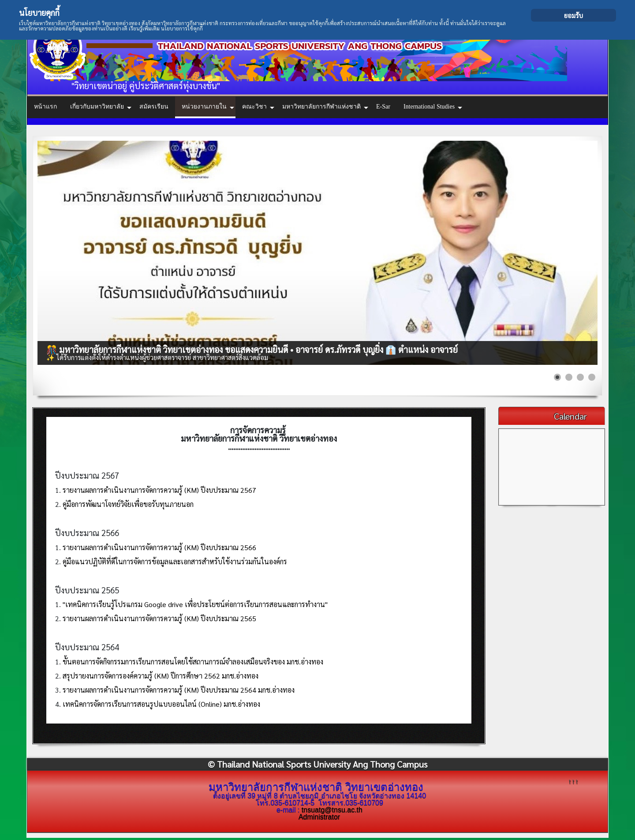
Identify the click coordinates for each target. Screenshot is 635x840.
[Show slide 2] (569, 377)
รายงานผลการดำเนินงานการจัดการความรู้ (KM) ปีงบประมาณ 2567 (159, 490)
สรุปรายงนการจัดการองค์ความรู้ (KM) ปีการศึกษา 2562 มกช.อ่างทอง (161, 676)
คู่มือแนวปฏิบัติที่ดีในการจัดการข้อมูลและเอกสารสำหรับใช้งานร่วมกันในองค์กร (175, 561)
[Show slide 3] (580, 377)
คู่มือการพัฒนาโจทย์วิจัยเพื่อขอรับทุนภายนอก (128, 504)
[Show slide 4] (592, 377)
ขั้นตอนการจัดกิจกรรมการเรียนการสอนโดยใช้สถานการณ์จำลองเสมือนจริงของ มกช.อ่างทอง (193, 662)
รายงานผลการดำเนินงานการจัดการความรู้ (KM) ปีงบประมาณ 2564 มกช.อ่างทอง (179, 690)
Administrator (319, 817)
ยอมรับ (573, 15)
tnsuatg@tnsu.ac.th (332, 810)
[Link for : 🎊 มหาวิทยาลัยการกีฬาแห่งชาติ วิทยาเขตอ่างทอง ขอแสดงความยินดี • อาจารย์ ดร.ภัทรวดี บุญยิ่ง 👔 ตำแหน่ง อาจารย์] (317, 253)
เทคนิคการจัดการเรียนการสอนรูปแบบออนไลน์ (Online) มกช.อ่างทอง (161, 704)
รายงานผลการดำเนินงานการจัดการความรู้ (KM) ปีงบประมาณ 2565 (159, 618)
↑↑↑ (573, 781)
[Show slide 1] (557, 377)
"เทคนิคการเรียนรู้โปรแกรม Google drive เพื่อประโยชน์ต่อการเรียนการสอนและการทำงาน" (195, 604)
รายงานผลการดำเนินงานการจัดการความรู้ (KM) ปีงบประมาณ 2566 (159, 547)
